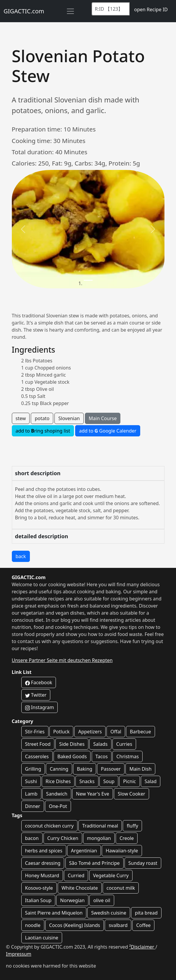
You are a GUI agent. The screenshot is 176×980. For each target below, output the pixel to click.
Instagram (40, 707)
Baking (85, 769)
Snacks (87, 781)
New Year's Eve (93, 794)
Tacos (102, 756)
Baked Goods (72, 756)
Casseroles (37, 756)
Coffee (143, 925)
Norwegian (72, 900)
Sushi (31, 781)
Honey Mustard (42, 875)
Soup (109, 781)
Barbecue (140, 732)
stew (21, 418)
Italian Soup (38, 900)
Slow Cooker (131, 794)
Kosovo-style (39, 888)
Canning (59, 769)
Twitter (36, 695)
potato (42, 418)
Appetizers (90, 732)
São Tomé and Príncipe (95, 863)
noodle (33, 925)
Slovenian (69, 418)
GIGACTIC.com (24, 11)
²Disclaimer (142, 947)
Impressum (19, 954)
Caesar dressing (43, 863)
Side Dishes (72, 744)
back (21, 556)
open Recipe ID (151, 9)
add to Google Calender (108, 431)
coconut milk (121, 888)
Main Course (103, 418)
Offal (116, 732)
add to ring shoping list (43, 431)
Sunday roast (143, 863)
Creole (127, 838)
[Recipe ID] (111, 9)
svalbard (118, 925)
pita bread (146, 913)
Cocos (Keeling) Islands (75, 925)
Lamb (31, 794)
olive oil (102, 900)
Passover (111, 769)
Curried (76, 875)
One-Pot (58, 806)
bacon (32, 838)
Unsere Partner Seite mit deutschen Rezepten (62, 660)
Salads (100, 744)
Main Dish (140, 769)
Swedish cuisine (109, 913)
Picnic (129, 781)
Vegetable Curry (111, 875)
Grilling (33, 769)
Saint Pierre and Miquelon (54, 913)
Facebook (39, 682)
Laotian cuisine (42, 938)
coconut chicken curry (49, 826)
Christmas (127, 756)
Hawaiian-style (122, 851)
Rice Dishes (58, 781)
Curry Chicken (63, 838)
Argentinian (84, 851)
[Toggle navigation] (70, 11)
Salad (151, 781)
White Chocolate (80, 888)
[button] (23, 229)
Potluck (61, 732)
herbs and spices (44, 851)
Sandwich (57, 794)
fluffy (132, 826)
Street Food (38, 744)
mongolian (99, 838)
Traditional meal (100, 826)
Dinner (33, 806)
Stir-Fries (35, 732)
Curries (124, 744)
